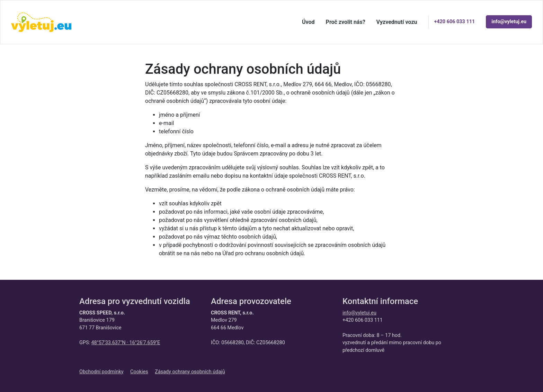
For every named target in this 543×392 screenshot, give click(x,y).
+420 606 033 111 (455, 22)
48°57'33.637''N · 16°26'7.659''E (126, 343)
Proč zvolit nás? (346, 22)
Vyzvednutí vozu (397, 22)
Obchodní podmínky (101, 372)
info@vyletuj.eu (509, 22)
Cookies (139, 372)
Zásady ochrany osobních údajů (190, 372)
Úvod (308, 22)
